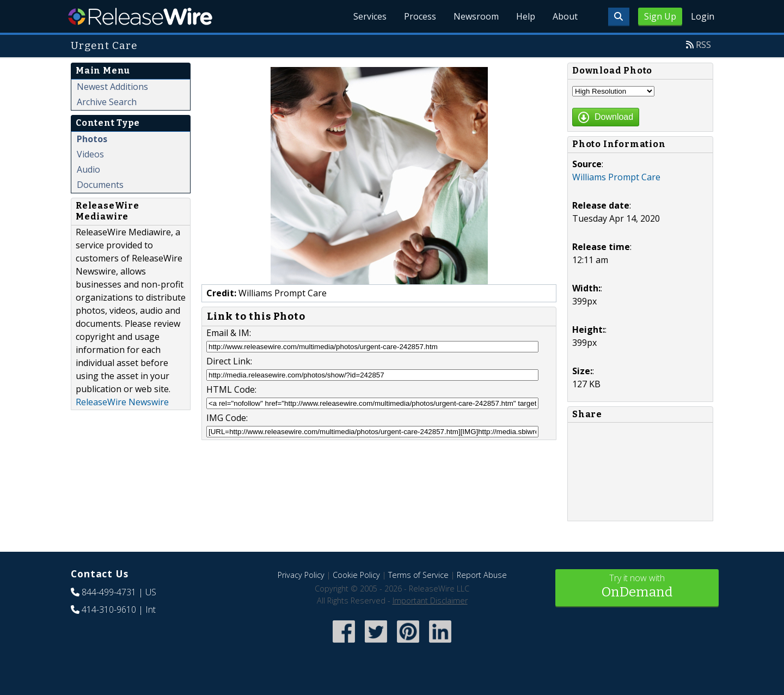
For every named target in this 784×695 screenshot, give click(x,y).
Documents (100, 185)
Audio (88, 169)
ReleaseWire (140, 16)
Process (420, 16)
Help (526, 16)
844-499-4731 (109, 592)
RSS (703, 45)
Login (703, 16)
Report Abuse (482, 575)
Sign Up (660, 16)
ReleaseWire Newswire (122, 402)
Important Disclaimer (430, 600)
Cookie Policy (356, 575)
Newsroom (476, 16)
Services (370, 16)
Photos (92, 139)
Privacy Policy (301, 575)
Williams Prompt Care (616, 177)
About (565, 16)
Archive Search (107, 102)
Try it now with (637, 587)
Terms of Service (418, 575)
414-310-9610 (109, 609)
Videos (90, 154)
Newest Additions (112, 87)
